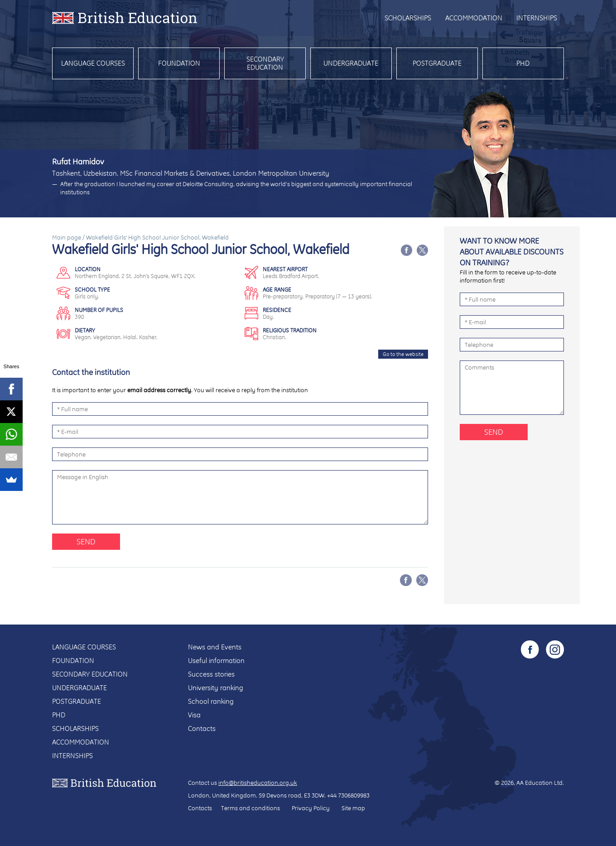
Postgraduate (437, 63)
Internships (537, 18)
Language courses (93, 63)
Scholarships (408, 18)
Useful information (216, 661)
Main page (67, 237)
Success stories (211, 674)
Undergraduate (351, 63)
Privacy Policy (311, 808)
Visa (194, 715)
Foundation (179, 63)
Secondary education (265, 63)
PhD (523, 63)
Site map (353, 808)
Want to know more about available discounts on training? (512, 252)
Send (86, 541)
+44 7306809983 (348, 795)
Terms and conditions (250, 808)
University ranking (216, 688)
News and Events (215, 647)
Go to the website (403, 354)
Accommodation (474, 18)
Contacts (202, 728)
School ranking (211, 701)
